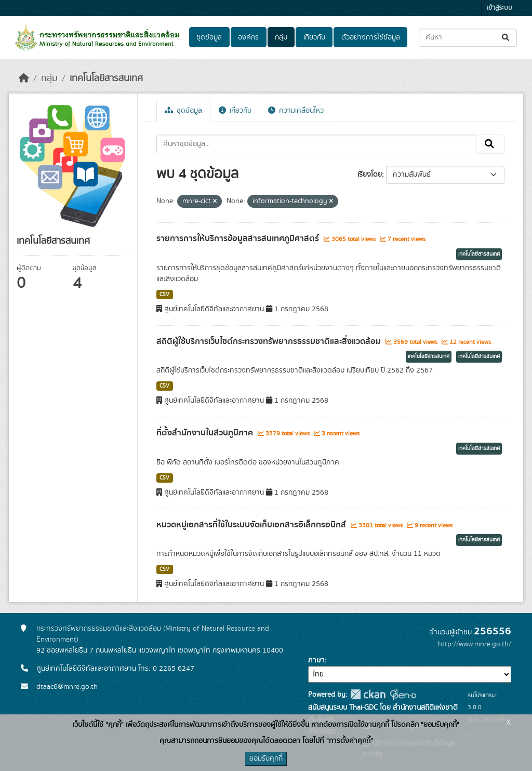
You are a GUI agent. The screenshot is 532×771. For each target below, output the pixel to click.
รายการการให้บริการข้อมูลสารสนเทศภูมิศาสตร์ (239, 238)
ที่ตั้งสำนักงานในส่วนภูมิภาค (206, 433)
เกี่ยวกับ (314, 37)
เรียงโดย (370, 175)
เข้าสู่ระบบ (500, 8)
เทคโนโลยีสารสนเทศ (106, 78)
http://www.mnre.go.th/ (475, 644)
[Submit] (506, 38)
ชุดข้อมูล (209, 37)
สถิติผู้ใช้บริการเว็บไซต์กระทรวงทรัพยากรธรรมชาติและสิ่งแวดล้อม (270, 341)
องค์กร (248, 37)
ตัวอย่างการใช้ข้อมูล (371, 37)
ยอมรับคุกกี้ (266, 759)
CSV (164, 295)
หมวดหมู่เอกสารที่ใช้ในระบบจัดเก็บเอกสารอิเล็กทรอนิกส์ (252, 525)
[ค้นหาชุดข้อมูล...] (468, 38)
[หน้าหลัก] (24, 78)
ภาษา (316, 660)
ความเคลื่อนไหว (296, 111)
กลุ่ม (281, 37)
